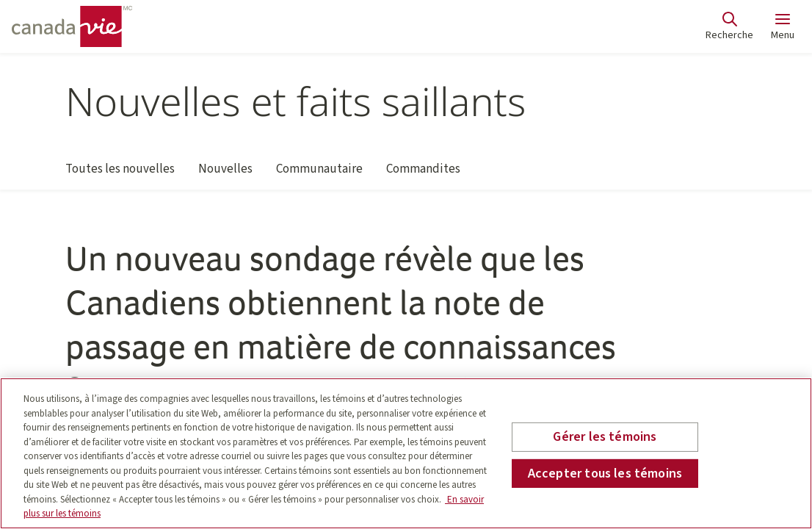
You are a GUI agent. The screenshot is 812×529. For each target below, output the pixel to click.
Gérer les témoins (605, 437)
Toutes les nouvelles (120, 175)
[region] (406, 453)
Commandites (423, 175)
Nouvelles (225, 175)
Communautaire (319, 175)
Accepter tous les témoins (605, 474)
